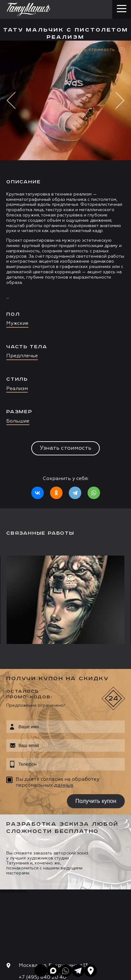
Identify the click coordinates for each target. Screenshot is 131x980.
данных (64, 785)
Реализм (17, 389)
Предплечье (22, 356)
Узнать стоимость (65, 448)
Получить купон (96, 801)
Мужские (17, 324)
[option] (65, 275)
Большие (18, 421)
